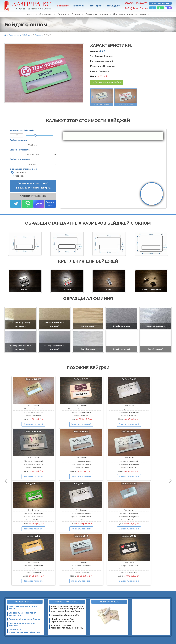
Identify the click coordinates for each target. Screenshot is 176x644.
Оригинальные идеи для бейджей (22, 625)
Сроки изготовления (97, 14)
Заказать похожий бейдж (107, 82)
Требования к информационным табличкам (24, 631)
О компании (46, 14)
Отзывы (76, 14)
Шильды (112, 6)
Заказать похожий (33, 424)
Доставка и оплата (123, 14)
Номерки (96, 6)
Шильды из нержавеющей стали (23, 608)
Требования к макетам (67, 602)
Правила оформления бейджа (25, 619)
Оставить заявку (160, 3)
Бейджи (62, 6)
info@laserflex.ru (137, 8)
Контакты (144, 14)
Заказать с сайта (50, 204)
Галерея (62, 14)
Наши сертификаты (109, 602)
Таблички (78, 6)
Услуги (30, 14)
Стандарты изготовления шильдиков (22, 614)
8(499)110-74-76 (136, 3)
